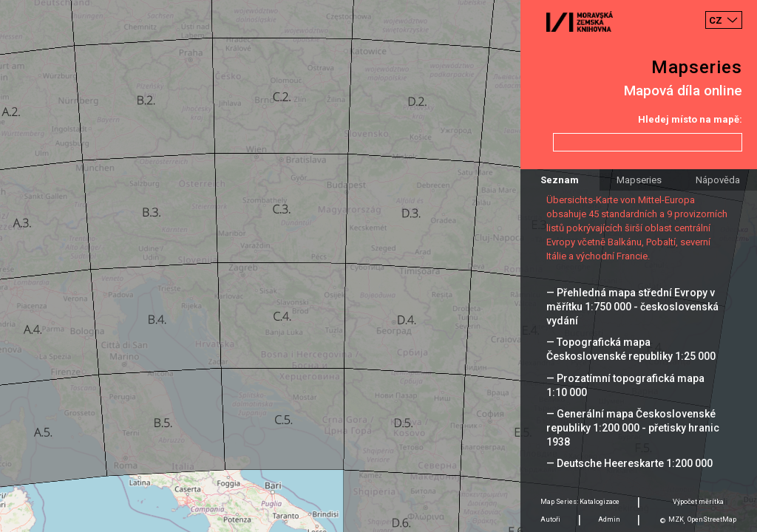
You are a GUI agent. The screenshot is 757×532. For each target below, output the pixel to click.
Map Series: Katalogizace (580, 502)
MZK (676, 519)
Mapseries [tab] (639, 180)
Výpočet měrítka (698, 502)
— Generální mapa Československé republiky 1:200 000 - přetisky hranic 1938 (633, 428)
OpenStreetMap (712, 519)
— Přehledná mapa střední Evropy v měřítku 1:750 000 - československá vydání (632, 307)
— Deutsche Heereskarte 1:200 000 (629, 463)
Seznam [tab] (560, 180)
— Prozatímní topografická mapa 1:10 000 (625, 385)
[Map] (378, 266)
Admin (609, 519)
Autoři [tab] (550, 519)
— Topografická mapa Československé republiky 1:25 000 (631, 349)
